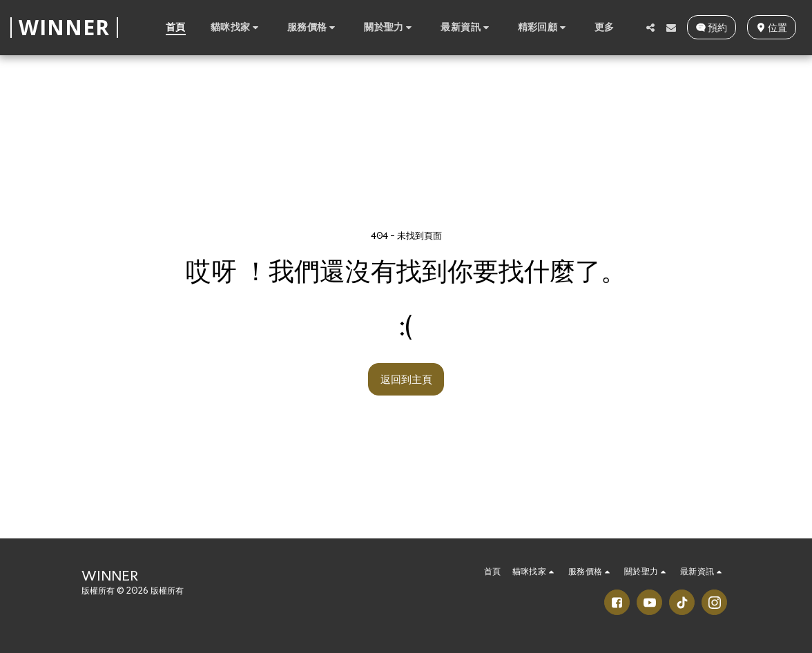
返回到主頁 (406, 379)
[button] (236, 27)
